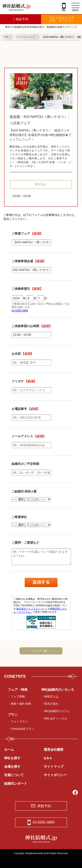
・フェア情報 (16, 697)
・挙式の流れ (50, 704)
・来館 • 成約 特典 (19, 704)
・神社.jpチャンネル (54, 718)
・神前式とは (50, 697)
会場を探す (12, 766)
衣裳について (14, 775)
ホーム (9, 750)
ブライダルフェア (62, 19)
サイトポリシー (55, 775)
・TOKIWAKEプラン (21, 729)
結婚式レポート (16, 783)
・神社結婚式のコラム (56, 711)
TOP (6, 37)
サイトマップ (54, 766)
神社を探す (12, 758)
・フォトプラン (18, 721)
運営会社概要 (54, 750)
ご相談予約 (21, 19)
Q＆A (48, 758)
